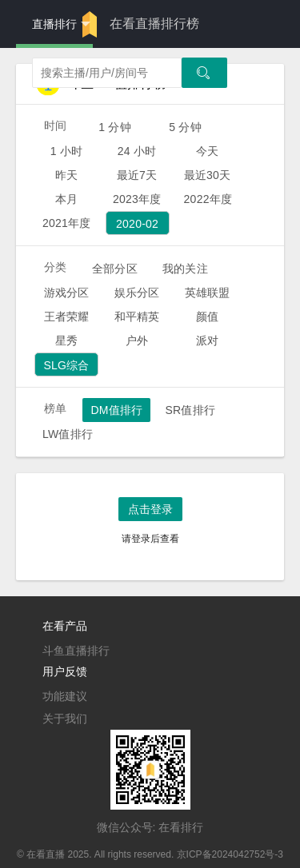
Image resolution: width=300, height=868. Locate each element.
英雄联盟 (208, 293)
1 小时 (67, 151)
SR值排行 (190, 410)
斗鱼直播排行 (76, 651)
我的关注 (185, 269)
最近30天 (208, 175)
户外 (137, 340)
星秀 (66, 340)
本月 (66, 199)
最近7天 (137, 175)
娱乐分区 (137, 293)
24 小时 (137, 151)
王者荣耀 (67, 317)
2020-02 (137, 224)
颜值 (207, 317)
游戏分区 (67, 293)
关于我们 (65, 719)
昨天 (66, 175)
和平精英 (137, 317)
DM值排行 (116, 410)
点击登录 (150, 509)
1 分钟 (115, 127)
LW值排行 (68, 434)
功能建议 (65, 696)
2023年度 (137, 199)
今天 (207, 151)
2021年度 (67, 223)
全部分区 (115, 269)
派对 (207, 340)
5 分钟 (185, 127)
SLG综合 (66, 365)
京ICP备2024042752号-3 (230, 854)
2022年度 (208, 199)
